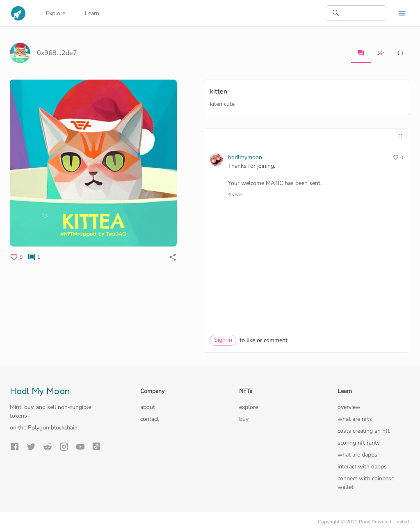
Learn (92, 13)
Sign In (223, 340)
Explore (56, 13)
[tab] (361, 53)
